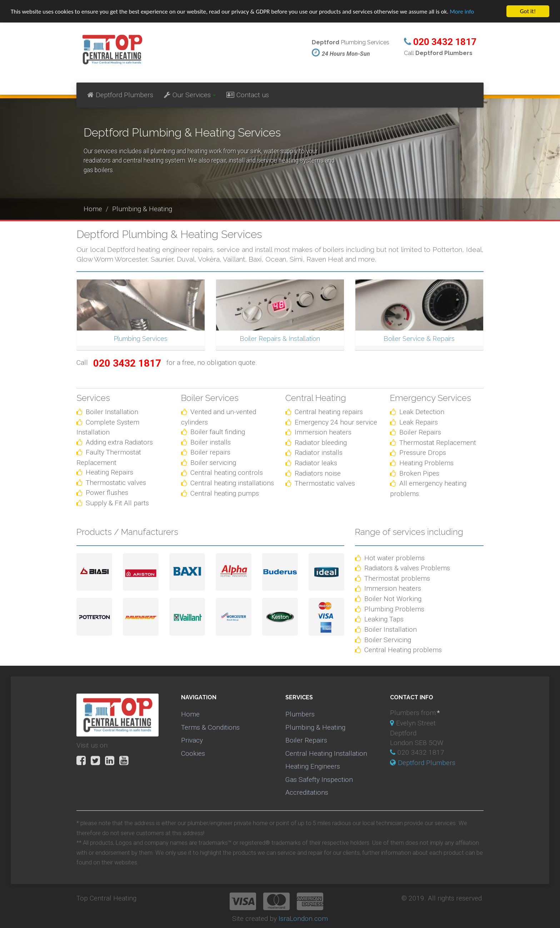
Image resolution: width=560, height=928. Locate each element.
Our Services (190, 95)
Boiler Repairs (306, 740)
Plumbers (300, 714)
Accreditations (307, 792)
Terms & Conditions (210, 727)
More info (462, 12)
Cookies (193, 753)
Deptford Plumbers (120, 95)
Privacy (192, 740)
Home (190, 714)
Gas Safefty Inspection (319, 780)
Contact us (248, 95)
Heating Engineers (313, 766)
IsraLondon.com (303, 919)
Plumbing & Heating (315, 727)
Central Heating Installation (326, 753)
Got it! (528, 11)
